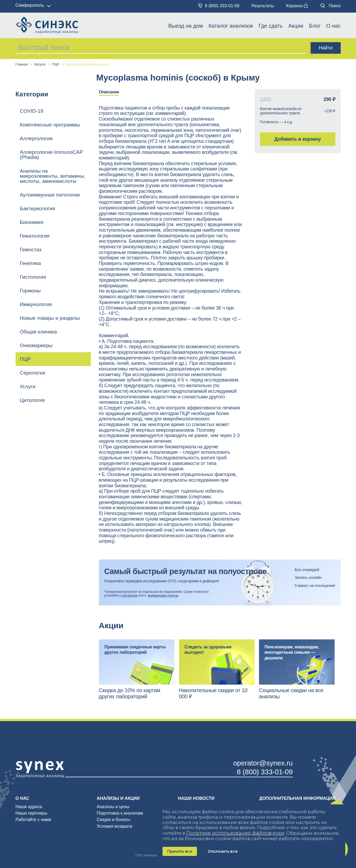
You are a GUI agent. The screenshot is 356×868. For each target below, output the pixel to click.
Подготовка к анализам (120, 813)
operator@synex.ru (263, 763)
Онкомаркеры (36, 345)
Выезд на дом (186, 26)
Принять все (180, 851)
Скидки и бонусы (114, 820)
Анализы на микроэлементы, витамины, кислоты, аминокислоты (53, 176)
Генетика (30, 263)
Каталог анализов (231, 26)
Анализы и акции (118, 798)
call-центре (130, 595)
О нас (333, 26)
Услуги (28, 386)
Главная (22, 65)
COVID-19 (32, 111)
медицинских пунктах (163, 595)
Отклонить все (223, 851)
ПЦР (56, 65)
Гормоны (30, 291)
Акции (296, 26)
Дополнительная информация (297, 798)
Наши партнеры (31, 813)
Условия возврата (114, 826)
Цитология (32, 400)
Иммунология (36, 304)
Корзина (297, 6)
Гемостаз (31, 250)
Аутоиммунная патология (50, 195)
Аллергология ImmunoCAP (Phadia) (51, 155)
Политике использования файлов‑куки (235, 833)
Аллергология (36, 138)
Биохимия (32, 222)
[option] (113, 92)
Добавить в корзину (298, 139)
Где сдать (271, 26)
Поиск (330, 6)
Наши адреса (29, 807)
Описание (109, 92)
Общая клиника (38, 332)
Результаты (263, 6)
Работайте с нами (33, 820)
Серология (33, 373)
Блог (315, 26)
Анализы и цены (113, 807)
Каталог (40, 65)
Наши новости (196, 798)
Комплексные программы (50, 125)
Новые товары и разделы (50, 318)
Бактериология (38, 208)
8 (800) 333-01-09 (219, 6)
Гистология (33, 277)
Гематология (35, 236)
